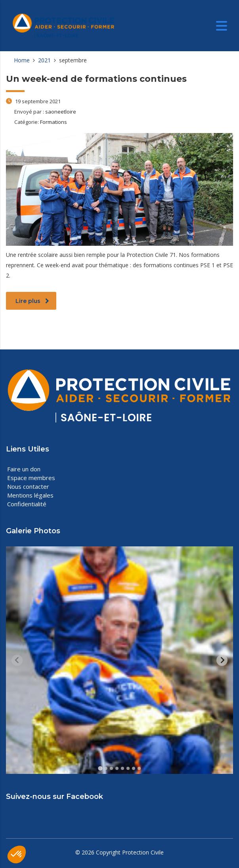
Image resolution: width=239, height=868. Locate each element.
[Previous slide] (17, 660)
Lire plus (32, 301)
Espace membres (31, 478)
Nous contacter (28, 486)
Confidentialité (27, 504)
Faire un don (24, 469)
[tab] (100, 769)
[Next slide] (222, 660)
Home (22, 60)
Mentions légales (30, 495)
